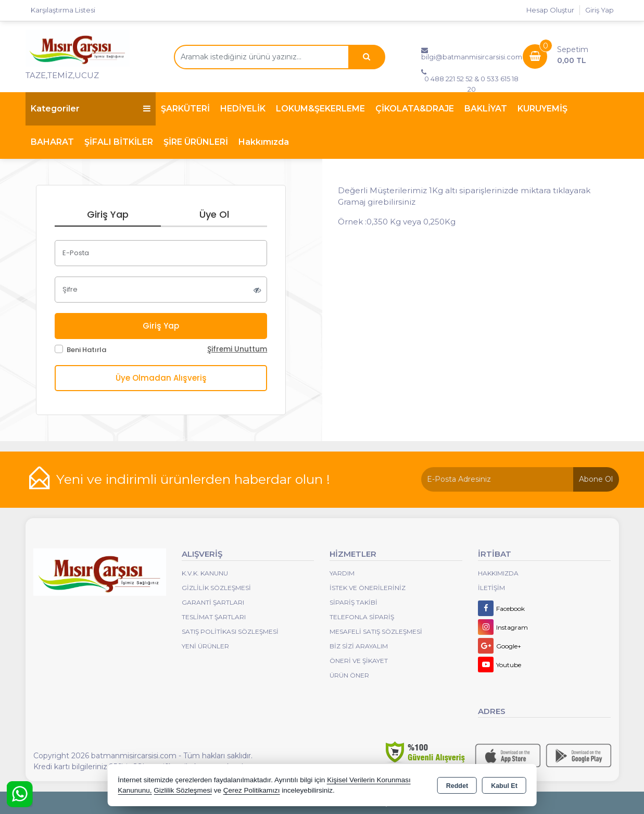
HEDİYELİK (243, 109)
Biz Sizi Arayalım (359, 646)
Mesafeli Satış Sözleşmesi (376, 631)
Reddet (457, 786)
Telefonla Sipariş (362, 617)
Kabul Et (504, 786)
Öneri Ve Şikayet (359, 661)
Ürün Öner (349, 675)
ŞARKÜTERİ (185, 109)
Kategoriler (91, 109)
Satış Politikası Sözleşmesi (230, 631)
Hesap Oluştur (550, 10)
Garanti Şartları (213, 602)
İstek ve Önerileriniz (368, 588)
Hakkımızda (264, 142)
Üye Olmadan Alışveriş (161, 378)
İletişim (491, 588)
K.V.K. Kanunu (205, 573)
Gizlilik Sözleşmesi (216, 588)
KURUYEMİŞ (542, 109)
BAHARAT (52, 142)
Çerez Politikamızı (252, 790)
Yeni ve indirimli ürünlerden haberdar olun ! (193, 479)
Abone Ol (596, 479)
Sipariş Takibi (353, 602)
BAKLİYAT (486, 109)
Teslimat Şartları (214, 617)
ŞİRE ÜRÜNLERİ (196, 142)
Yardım (342, 573)
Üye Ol (214, 214)
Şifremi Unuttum (237, 349)
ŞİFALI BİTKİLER (119, 142)
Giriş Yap (599, 10)
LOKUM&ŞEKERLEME (320, 109)
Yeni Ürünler (205, 646)
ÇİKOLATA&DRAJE (415, 109)
